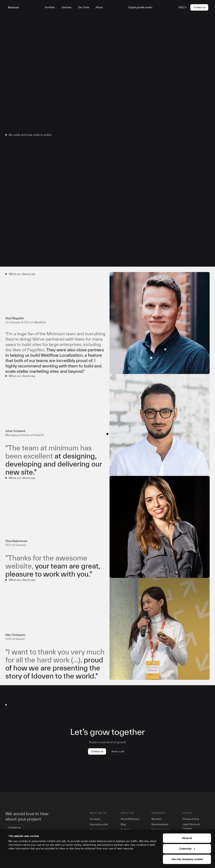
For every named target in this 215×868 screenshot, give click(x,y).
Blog (123, 824)
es (185, 7)
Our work (95, 819)
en (180, 7)
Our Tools (84, 7)
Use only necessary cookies (187, 859)
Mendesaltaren (160, 824)
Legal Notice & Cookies (191, 826)
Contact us (199, 7)
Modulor (156, 819)
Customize (187, 849)
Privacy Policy (191, 819)
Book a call (118, 751)
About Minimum (130, 819)
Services (67, 7)
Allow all (187, 838)
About (99, 7)
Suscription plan (99, 824)
